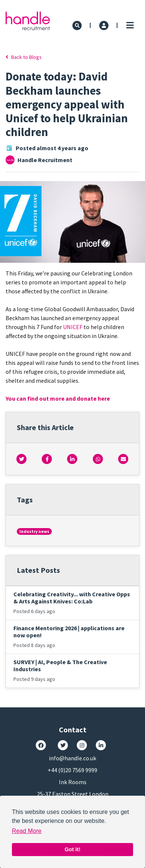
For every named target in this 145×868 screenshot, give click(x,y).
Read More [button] (27, 831)
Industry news (34, 531)
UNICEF (73, 327)
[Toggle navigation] (130, 25)
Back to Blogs (24, 57)
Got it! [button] (72, 849)
